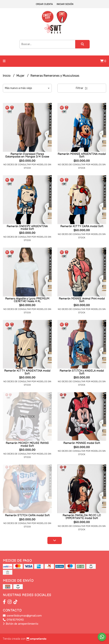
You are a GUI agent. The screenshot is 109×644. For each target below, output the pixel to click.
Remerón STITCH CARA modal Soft (27, 515)
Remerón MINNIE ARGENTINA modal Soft (82, 155)
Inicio (7, 76)
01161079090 (13, 620)
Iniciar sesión (65, 4)
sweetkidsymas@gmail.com (22, 616)
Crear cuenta (44, 4)
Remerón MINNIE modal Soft (82, 443)
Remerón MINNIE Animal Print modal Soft (82, 300)
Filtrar (82, 88)
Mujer (21, 76)
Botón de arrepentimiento (21, 624)
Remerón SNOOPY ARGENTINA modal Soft (27, 228)
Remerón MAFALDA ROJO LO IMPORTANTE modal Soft (82, 517)
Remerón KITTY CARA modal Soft (82, 226)
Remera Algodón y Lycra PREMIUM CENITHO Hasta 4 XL (27, 300)
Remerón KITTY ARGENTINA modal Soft (27, 372)
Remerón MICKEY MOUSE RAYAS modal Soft (27, 444)
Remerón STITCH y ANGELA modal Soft (82, 372)
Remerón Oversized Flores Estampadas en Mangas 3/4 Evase (27, 155)
